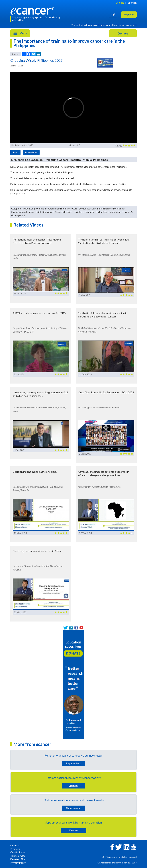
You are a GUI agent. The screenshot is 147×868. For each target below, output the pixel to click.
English (120, 3)
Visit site (74, 786)
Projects (15, 849)
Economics (84, 209)
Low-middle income (102, 209)
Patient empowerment (35, 209)
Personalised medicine (59, 209)
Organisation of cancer (23, 212)
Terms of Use (18, 856)
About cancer (74, 808)
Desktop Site (18, 859)
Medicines (119, 209)
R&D (38, 212)
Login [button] (113, 14)
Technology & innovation (108, 212)
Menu (20, 33)
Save (15, 152)
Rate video (31, 152)
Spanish (132, 3)
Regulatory (48, 212)
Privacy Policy (18, 863)
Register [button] (129, 14)
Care (75, 209)
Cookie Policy (18, 852)
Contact (15, 845)
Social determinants (84, 212)
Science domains (64, 212)
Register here (73, 763)
